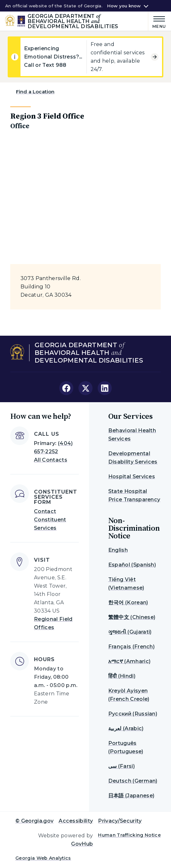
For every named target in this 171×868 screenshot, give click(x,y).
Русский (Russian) (133, 714)
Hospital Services (132, 477)
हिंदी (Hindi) (122, 676)
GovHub (82, 844)
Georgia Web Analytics (43, 858)
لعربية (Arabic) (126, 728)
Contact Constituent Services (50, 520)
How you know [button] (124, 6)
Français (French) (131, 647)
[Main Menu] (157, 21)
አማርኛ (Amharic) (129, 661)
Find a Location (35, 92)
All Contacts (51, 460)
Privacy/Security (120, 821)
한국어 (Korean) (128, 602)
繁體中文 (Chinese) (132, 617)
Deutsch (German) (133, 781)
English (118, 550)
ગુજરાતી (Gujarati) (130, 632)
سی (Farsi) (122, 766)
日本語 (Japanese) (131, 796)
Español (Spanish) (132, 565)
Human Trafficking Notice (129, 835)
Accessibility (76, 821)
